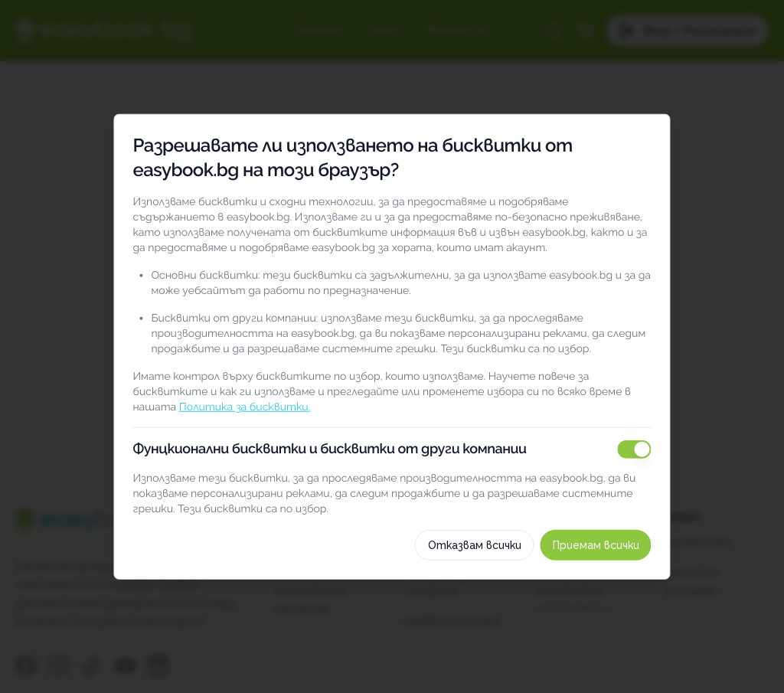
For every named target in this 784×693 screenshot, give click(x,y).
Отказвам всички (490, 590)
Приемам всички (611, 590)
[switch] (650, 405)
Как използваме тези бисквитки (392, 536)
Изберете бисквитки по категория (392, 500)
